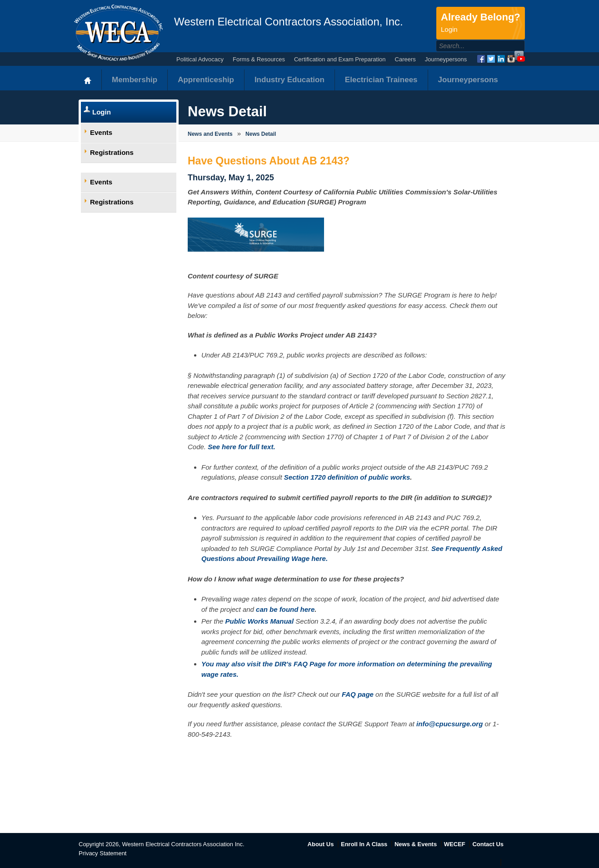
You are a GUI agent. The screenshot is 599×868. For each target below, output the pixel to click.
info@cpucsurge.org (449, 724)
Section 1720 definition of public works (347, 477)
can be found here (285, 609)
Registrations (112, 152)
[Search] (471, 46)
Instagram (511, 59)
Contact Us (488, 844)
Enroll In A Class (364, 844)
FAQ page (358, 694)
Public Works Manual (260, 621)
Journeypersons (446, 59)
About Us (321, 844)
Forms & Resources (259, 59)
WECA (118, 33)
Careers (405, 59)
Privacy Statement (103, 853)
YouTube (521, 59)
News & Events (416, 844)
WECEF (455, 844)
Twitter (491, 59)
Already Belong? (481, 23)
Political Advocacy (200, 59)
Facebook (481, 59)
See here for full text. (241, 447)
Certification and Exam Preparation (340, 59)
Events (101, 132)
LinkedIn (501, 59)
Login (102, 112)
